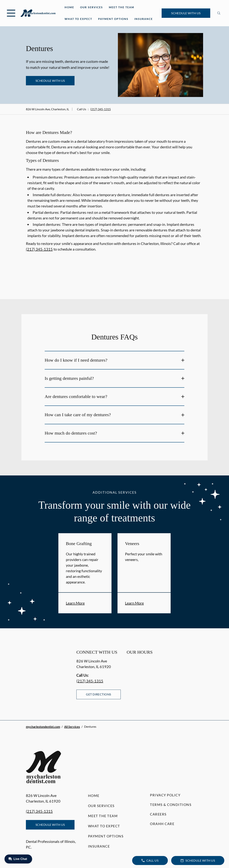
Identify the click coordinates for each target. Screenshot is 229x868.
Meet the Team (122, 7)
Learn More (75, 603)
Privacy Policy (165, 795)
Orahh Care (162, 824)
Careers (158, 814)
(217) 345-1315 (101, 109)
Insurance (144, 19)
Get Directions (99, 694)
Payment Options (113, 19)
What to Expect (78, 19)
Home (69, 7)
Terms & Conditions (171, 805)
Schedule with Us (186, 13)
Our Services (92, 7)
